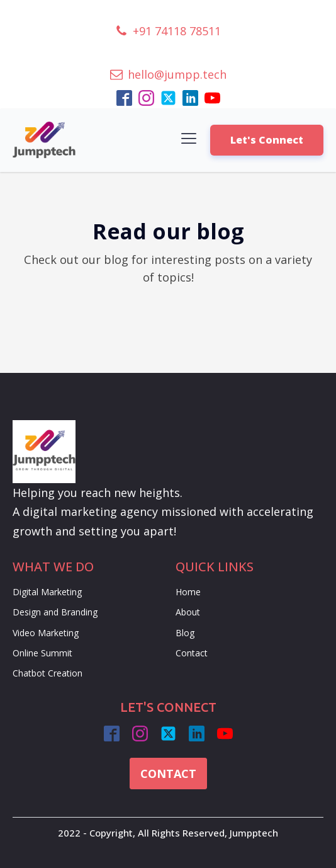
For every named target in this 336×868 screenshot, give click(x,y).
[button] (168, 31)
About (188, 612)
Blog (185, 633)
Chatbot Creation (48, 673)
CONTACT (168, 774)
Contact (192, 653)
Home (188, 592)
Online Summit (42, 653)
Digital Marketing (47, 592)
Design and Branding (55, 612)
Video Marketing (46, 633)
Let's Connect (267, 140)
